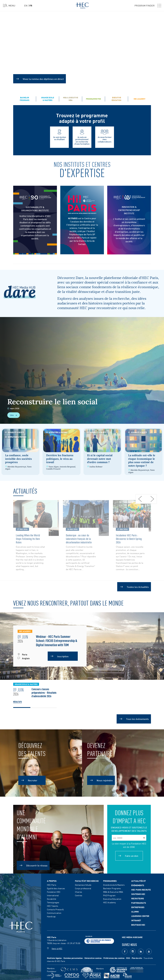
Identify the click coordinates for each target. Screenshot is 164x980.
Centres (79, 895)
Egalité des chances (56, 888)
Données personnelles (73, 957)
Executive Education (112, 898)
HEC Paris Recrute (141, 889)
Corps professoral (83, 888)
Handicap (51, 916)
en (26, 5)
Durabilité (51, 898)
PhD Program (109, 895)
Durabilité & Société (14, 432)
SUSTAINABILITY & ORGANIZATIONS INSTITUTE (35, 209)
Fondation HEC (54, 891)
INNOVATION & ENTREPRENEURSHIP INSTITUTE (129, 210)
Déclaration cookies (93, 957)
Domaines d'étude (83, 884)
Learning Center (140, 915)
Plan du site (137, 957)
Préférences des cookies (114, 957)
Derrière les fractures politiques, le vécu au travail (60, 458)
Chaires (78, 891)
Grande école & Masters (114, 884)
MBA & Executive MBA (113, 891)
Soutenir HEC (138, 893)
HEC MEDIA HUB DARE (132, 936)
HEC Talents (53, 905)
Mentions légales (54, 957)
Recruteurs (138, 898)
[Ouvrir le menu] (9, 6)
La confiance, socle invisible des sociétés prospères (18, 458)
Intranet (136, 920)
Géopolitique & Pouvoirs (16, 437)
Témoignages (53, 902)
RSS (128, 957)
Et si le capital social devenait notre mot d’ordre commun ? (100, 458)
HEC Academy (109, 902)
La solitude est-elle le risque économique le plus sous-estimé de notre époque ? (143, 460)
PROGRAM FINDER (148, 6)
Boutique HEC (138, 924)
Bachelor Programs (112, 888)
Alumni (135, 911)
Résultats (18, 701)
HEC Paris (52, 884)
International (53, 895)
